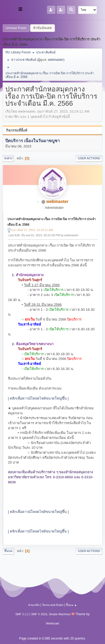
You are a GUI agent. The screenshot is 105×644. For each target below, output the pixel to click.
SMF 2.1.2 (22, 614)
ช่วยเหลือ (34, 605)
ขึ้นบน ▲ (71, 605)
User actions (89, 158)
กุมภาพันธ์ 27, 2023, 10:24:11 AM (32, 230)
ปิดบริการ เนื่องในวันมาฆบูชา (33, 141)
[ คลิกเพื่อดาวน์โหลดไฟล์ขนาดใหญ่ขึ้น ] (38, 398)
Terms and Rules (53, 605)
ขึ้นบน (8, 551)
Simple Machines (60, 614)
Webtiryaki (52, 623)
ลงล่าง (8, 158)
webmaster (56, 60)
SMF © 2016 (39, 614)
